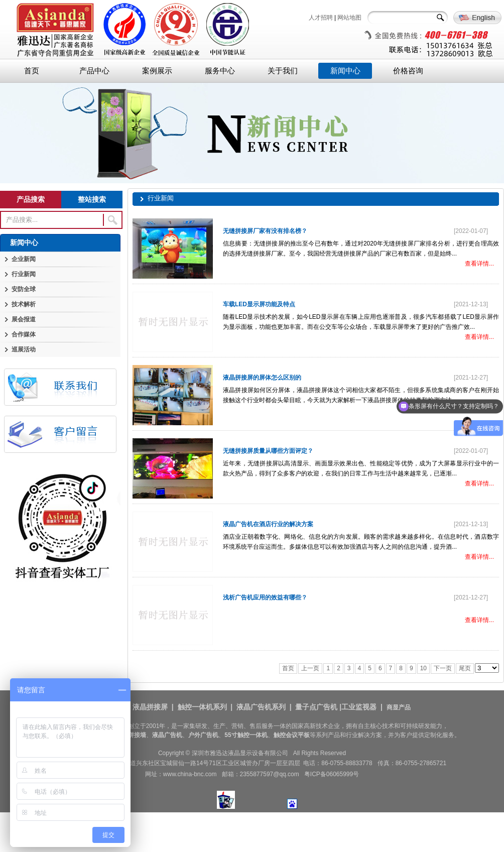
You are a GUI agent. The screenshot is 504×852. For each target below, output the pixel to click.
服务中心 (220, 71)
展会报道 (24, 319)
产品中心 (94, 71)
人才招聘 (321, 18)
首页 (32, 71)
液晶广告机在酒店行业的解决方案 (268, 524)
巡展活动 (24, 349)
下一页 (443, 668)
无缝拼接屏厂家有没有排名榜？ (265, 231)
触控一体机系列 (202, 707)
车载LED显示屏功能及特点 (259, 304)
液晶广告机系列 (261, 707)
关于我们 (283, 71)
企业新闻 (24, 259)
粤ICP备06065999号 (332, 774)
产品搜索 (31, 199)
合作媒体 (24, 334)
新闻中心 (345, 71)
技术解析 (24, 304)
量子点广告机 (316, 707)
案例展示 (157, 71)
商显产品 (399, 707)
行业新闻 (24, 274)
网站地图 (349, 18)
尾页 (465, 668)
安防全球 (24, 289)
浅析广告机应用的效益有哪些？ (265, 597)
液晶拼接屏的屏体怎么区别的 (262, 378)
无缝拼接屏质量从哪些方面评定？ (268, 451)
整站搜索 (92, 199)
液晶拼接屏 (150, 707)
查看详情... (479, 264)
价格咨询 (408, 71)
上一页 (310, 668)
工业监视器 (359, 707)
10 (423, 668)
